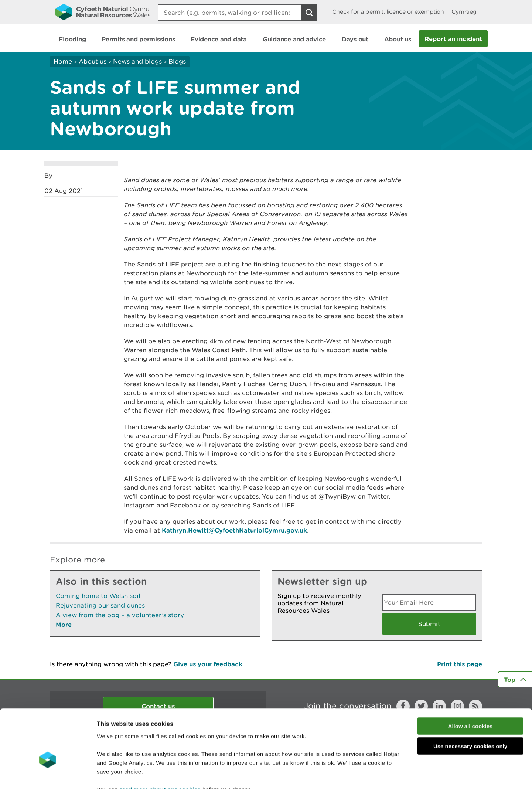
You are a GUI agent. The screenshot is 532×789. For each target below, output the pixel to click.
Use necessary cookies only (470, 702)
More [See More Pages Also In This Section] (64, 624)
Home (63, 61)
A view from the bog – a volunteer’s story (120, 615)
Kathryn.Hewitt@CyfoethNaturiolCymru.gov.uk (234, 530)
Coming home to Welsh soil (98, 596)
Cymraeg (464, 12)
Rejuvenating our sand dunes (100, 605)
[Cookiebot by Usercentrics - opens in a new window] (48, 775)
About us (93, 61)
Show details (391, 774)
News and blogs (137, 61)
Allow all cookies (470, 681)
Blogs (177, 61)
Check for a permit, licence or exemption (388, 12)
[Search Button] (309, 13)
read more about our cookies (160, 744)
